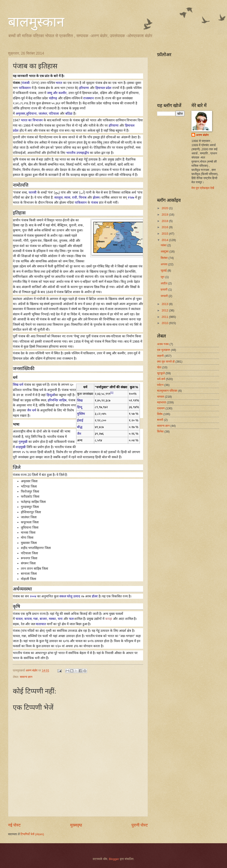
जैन (79, 434)
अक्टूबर (165, 251)
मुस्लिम (81, 414)
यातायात (41, 624)
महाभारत (162, 402)
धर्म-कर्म (161, 379)
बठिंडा (69, 114)
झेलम (96, 197)
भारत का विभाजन (32, 120)
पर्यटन (160, 385)
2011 (165, 317)
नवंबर (164, 245)
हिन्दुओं (51, 395)
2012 (165, 310)
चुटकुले (161, 373)
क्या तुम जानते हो (166, 362)
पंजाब (94, 202)
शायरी (160, 420)
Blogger (114, 859)
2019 (165, 215)
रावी (75, 197)
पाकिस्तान (25, 88)
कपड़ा (109, 619)
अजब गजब (163, 344)
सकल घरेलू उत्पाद (70, 596)
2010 (165, 323)
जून (163, 277)
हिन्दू (80, 407)
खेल (159, 367)
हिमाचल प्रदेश (103, 88)
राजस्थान (89, 98)
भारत (59, 83)
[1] (112, 393)
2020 (165, 208)
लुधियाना (31, 114)
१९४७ (131, 197)
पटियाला (54, 114)
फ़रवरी (164, 290)
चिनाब (83, 197)
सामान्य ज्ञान (26, 677)
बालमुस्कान (36, 22)
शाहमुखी (21, 447)
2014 (165, 240)
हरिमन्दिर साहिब (57, 400)
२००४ (33, 596)
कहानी (160, 356)
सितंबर (164, 258)
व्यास (67, 197)
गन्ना (36, 619)
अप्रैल (164, 283)
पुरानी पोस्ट (140, 825)
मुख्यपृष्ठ (76, 825)
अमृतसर (20, 114)
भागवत (161, 397)
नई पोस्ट (14, 825)
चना (60, 619)
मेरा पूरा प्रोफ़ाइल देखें (203, 188)
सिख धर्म (18, 385)
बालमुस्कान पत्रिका (167, 391)
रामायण (161, 408)
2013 (165, 304)
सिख (80, 400)
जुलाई (164, 270)
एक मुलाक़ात (164, 350)
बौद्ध (80, 427)
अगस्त (164, 264)
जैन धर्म (32, 410)
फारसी (33, 192)
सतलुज (58, 197)
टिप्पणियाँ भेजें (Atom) (32, 834)
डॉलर (95, 596)
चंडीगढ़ (53, 98)
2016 (165, 227)
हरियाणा (84, 88)
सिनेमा (160, 431)
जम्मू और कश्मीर (57, 93)
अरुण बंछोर (202, 135)
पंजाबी (26, 83)
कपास (28, 619)
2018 (165, 221)
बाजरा (43, 619)
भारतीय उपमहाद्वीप (78, 153)
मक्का (52, 619)
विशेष (160, 414)
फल (71, 619)
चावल (19, 619)
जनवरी (165, 296)
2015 (165, 234)
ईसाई (80, 420)
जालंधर (43, 114)
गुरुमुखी (23, 442)
